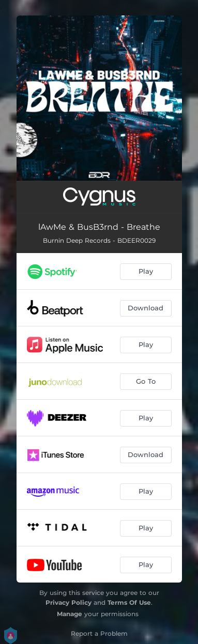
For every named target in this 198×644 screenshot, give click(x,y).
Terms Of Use (129, 602)
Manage (70, 614)
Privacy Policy (68, 602)
